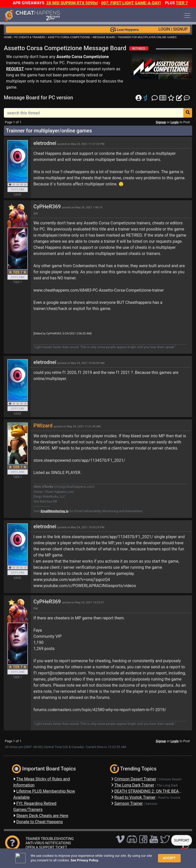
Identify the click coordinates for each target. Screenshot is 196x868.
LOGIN (164, 29)
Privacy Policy (117, 856)
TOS (135, 856)
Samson (151, 804)
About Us (151, 856)
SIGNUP (180, 29)
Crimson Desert (170, 779)
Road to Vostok (169, 798)
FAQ (80, 856)
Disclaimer (95, 856)
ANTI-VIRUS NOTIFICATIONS (48, 843)
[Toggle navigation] (187, 16)
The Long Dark (167, 785)
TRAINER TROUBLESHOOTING (50, 839)
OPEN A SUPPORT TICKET (46, 847)
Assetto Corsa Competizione (83, 57)
